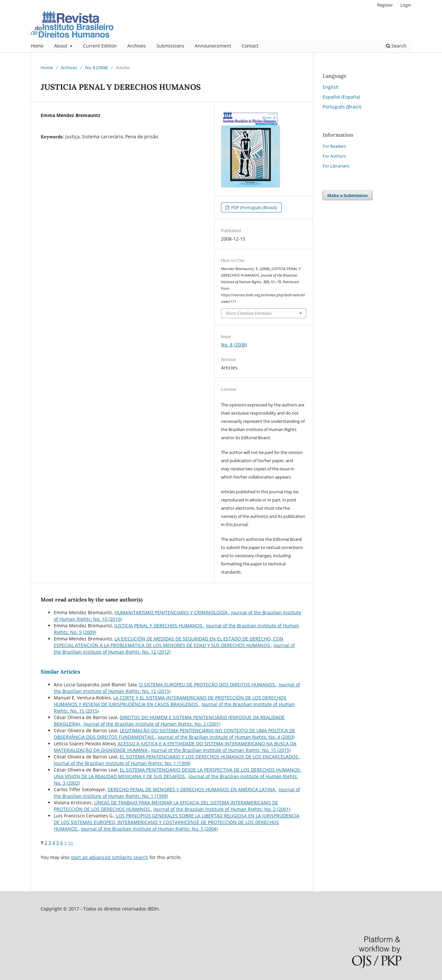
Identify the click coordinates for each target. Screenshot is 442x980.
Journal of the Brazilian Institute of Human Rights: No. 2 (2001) (152, 724)
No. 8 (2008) (96, 68)
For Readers (334, 146)
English (331, 87)
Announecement (213, 46)
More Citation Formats (249, 313)
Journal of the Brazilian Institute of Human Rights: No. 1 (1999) (122, 763)
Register (385, 5)
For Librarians (336, 166)
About (61, 46)
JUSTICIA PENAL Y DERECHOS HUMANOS (159, 626)
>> (71, 843)
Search (396, 46)
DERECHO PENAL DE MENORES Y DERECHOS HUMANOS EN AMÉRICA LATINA (192, 789)
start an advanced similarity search (110, 857)
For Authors (334, 156)
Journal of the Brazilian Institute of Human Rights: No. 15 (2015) (221, 750)
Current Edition (100, 46)
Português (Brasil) (342, 107)
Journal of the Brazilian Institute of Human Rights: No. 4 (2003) (226, 737)
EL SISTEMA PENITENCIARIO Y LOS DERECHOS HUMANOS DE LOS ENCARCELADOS (210, 757)
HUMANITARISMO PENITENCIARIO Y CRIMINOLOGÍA (172, 612)
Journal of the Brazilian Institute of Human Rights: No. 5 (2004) (149, 829)
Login (406, 5)
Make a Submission (348, 195)
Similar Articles (60, 672)
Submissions (170, 46)
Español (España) (341, 97)
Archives (137, 46)
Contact (250, 46)
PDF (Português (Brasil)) (254, 207)
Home (37, 46)
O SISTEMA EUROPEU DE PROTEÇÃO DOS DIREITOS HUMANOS (208, 685)
